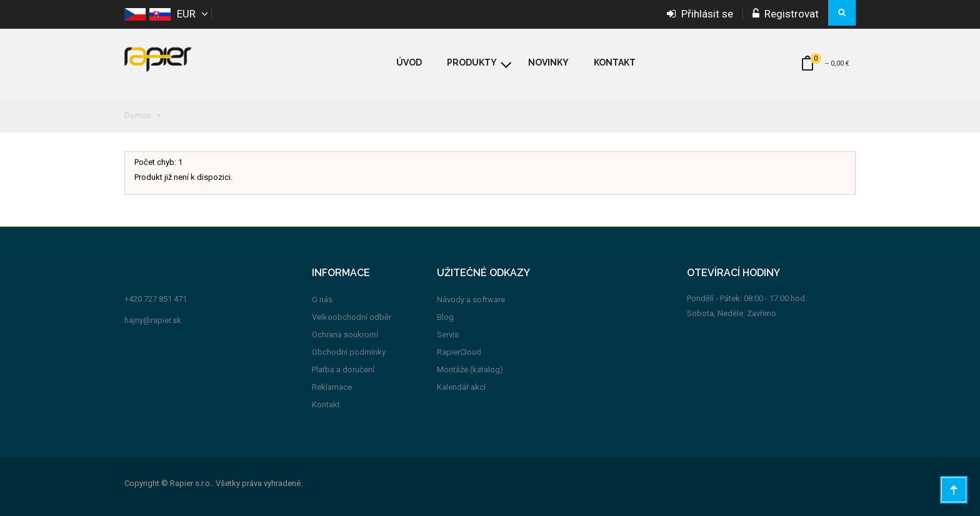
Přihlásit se (700, 14)
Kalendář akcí (461, 387)
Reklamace (332, 387)
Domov (137, 115)
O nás (322, 300)
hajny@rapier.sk (153, 320)
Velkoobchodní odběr (352, 317)
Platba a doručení (343, 370)
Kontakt (326, 404)
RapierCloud (459, 352)
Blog (445, 317)
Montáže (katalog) (470, 370)
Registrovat (786, 14)
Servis (448, 335)
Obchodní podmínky (349, 352)
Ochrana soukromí (345, 335)
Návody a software (471, 300)
